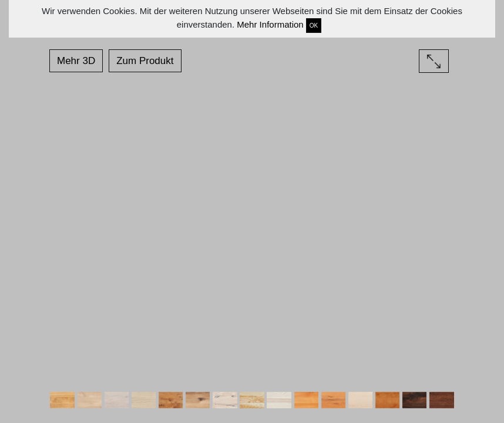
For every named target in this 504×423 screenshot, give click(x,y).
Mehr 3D (76, 61)
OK (314, 26)
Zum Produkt (145, 61)
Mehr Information (270, 24)
